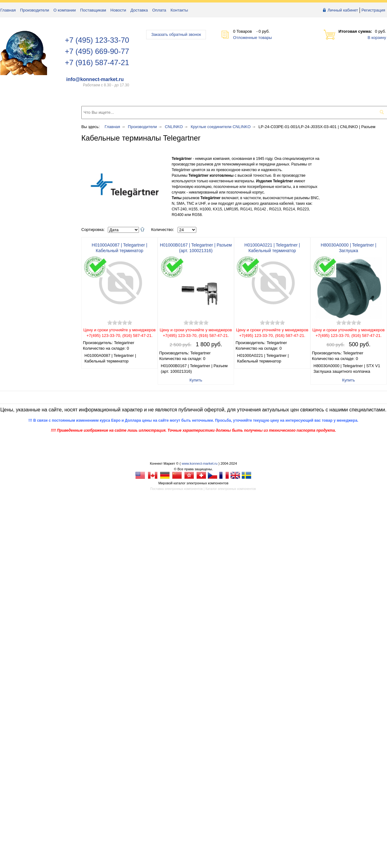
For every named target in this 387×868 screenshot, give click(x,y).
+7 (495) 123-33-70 (97, 40)
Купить (196, 380)
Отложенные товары (253, 38)
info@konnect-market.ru (95, 79)
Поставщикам (93, 10)
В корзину (377, 38)
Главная (8, 10)
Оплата (159, 10)
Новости (118, 10)
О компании (65, 10)
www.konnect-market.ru (200, 463)
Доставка (139, 10)
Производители (34, 10)
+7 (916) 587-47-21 (97, 62)
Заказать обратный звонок (176, 34)
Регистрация (373, 10)
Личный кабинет (343, 10)
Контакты (179, 10)
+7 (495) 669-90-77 (97, 51)
